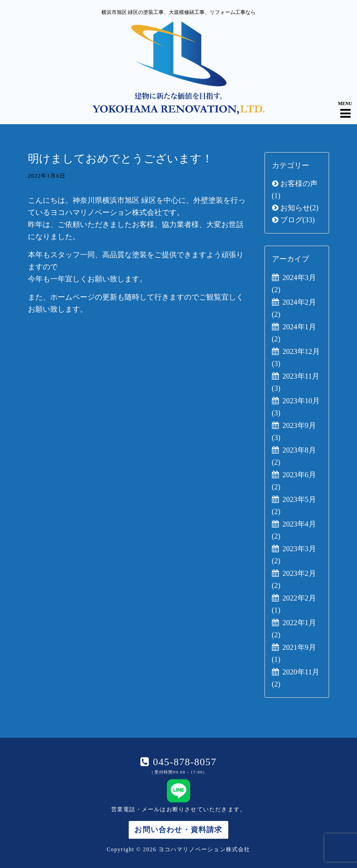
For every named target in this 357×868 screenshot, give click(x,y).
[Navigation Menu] (345, 106)
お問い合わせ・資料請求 (178, 830)
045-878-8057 (183, 762)
